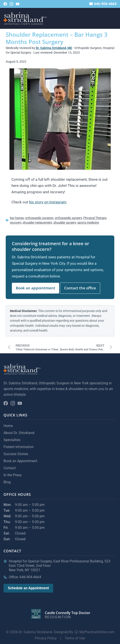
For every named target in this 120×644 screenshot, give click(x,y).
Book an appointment (35, 288)
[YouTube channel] (18, 4)
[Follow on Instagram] (11, 4)
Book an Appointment (20, 461)
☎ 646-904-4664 (103, 4)
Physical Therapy (95, 218)
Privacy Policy (46, 638)
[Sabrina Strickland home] (25, 18)
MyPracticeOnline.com (97, 632)
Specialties (12, 440)
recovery (16, 223)
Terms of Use (75, 638)
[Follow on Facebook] (5, 4)
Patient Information (19, 447)
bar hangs (17, 218)
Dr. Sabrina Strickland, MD (54, 48)
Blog (7, 482)
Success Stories (16, 454)
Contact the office (80, 288)
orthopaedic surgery (68, 218)
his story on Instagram (48, 202)
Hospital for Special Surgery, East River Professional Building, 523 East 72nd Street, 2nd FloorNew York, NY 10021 (60, 566)
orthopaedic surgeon (39, 218)
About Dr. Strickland (19, 433)
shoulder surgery (65, 223)
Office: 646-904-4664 (25, 577)
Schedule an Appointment (28, 588)
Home (8, 426)
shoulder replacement (37, 223)
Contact (10, 468)
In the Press (13, 475)
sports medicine (88, 223)
